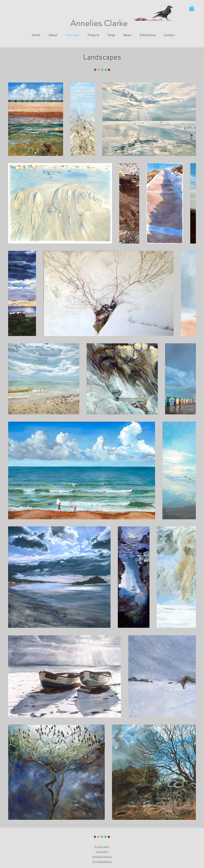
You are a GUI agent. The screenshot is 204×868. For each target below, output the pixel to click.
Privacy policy (102, 847)
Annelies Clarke (99, 23)
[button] (192, 8)
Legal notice (102, 852)
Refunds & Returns (102, 857)
